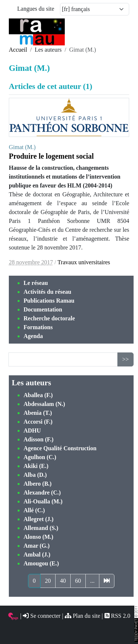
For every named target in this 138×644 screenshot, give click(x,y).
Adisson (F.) (38, 439)
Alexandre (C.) (42, 493)
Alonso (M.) (38, 537)
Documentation (43, 309)
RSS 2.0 (117, 616)
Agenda (33, 336)
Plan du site (83, 616)
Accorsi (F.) (38, 422)
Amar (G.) (37, 546)
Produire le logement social (51, 156)
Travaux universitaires (84, 262)
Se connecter (42, 616)
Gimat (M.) (22, 147)
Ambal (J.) (37, 555)
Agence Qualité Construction (60, 448)
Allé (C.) (34, 510)
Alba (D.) (35, 475)
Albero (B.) (38, 484)
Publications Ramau (49, 301)
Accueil (18, 50)
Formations (38, 327)
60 (78, 581)
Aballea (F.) (38, 395)
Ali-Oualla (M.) (43, 501)
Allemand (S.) (41, 528)
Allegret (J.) (38, 519)
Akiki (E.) (36, 466)
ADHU (32, 431)
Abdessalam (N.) (44, 404)
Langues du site (36, 9)
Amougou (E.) (41, 563)
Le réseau (36, 283)
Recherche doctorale (49, 318)
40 (63, 581)
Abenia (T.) (38, 413)
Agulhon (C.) (40, 457)
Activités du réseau (47, 292)
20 (48, 581)
